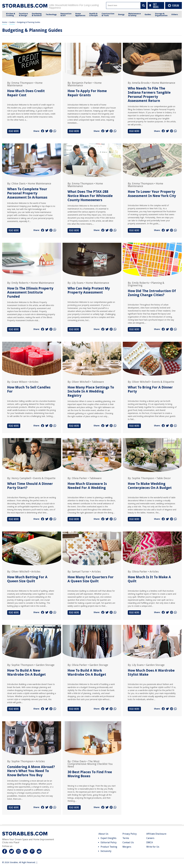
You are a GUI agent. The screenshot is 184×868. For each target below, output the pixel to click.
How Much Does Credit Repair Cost (26, 93)
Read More (14, 131)
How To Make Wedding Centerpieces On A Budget (150, 486)
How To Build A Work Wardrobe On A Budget (87, 673)
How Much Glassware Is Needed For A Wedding (87, 486)
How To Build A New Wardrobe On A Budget (26, 673)
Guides (12, 22)
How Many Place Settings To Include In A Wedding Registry (91, 391)
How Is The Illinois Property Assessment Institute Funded (30, 292)
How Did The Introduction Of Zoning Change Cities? (152, 293)
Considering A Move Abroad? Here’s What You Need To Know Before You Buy (31, 771)
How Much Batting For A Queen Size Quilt (27, 579)
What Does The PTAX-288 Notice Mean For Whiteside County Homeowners (90, 196)
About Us (103, 834)
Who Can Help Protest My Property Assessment (89, 290)
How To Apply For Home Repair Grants (87, 93)
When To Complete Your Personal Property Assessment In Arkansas (27, 193)
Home (5, 22)
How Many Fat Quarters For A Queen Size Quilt (91, 579)
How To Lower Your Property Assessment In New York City (152, 194)
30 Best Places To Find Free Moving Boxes (90, 774)
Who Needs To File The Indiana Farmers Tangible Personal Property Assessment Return (149, 95)
